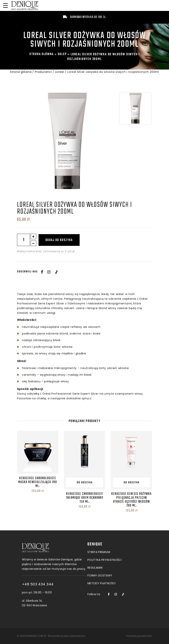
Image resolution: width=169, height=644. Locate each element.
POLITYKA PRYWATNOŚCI (105, 538)
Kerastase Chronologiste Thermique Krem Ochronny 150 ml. (85, 498)
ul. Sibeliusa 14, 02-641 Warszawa (57, 603)
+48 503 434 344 (60, 584)
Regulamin (95, 546)
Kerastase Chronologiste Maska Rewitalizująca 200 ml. (38, 482)
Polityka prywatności (139, 636)
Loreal (60, 72)
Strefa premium (99, 530)
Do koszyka (84, 483)
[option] (67, 141)
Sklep (62, 54)
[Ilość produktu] (23, 240)
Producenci (43, 72)
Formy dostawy (100, 554)
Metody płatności (102, 562)
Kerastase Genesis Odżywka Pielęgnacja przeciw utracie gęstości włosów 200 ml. (131, 500)
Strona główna (41, 54)
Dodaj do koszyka (59, 240)
